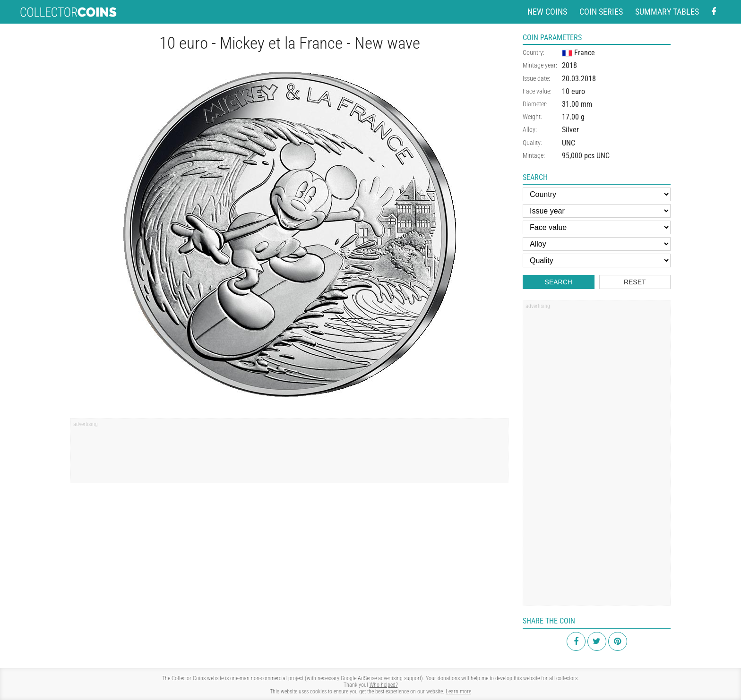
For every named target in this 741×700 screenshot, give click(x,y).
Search (559, 282)
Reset (635, 282)
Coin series (601, 12)
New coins (547, 12)
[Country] (597, 194)
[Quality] (597, 260)
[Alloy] (597, 244)
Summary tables (667, 12)
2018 (569, 65)
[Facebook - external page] (714, 12)
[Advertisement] (289, 454)
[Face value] (597, 227)
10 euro (573, 91)
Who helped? (384, 685)
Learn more (458, 691)
